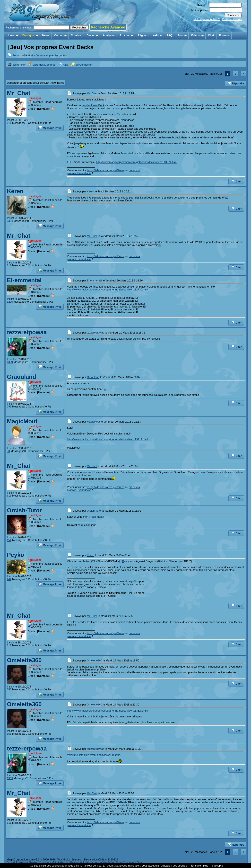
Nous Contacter (125, 862)
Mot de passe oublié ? (207, 19)
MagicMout (22, 421)
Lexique (157, 35)
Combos (76, 35)
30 (9, 451)
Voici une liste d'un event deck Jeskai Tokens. (94, 755)
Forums (224, 35)
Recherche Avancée (108, 27)
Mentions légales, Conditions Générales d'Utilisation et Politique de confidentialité (66, 862)
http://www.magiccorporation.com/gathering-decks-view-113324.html (108, 711)
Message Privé (50, 127)
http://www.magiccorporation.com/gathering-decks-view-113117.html (108, 439)
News (46, 35)
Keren (15, 191)
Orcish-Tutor (25, 510)
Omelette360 (24, 660)
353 (9, 689)
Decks (93, 35)
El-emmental (24, 280)
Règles (142, 35)
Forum (17, 55)
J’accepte (217, 866)
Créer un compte (232, 19)
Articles (126, 35)
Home (13, 35)
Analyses (109, 35)
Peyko (16, 555)
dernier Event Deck (93, 105)
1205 (10, 302)
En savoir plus (200, 866)
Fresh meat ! (96, 517)
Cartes (60, 35)
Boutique (30, 35)
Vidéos (197, 35)
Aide (63, 65)
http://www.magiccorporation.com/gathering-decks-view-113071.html (137, 162)
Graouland (22, 377)
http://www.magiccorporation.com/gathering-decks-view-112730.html (108, 289)
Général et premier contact (52, 55)
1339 (10, 362)
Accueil (11, 862)
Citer (236, 181)
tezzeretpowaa (27, 332)
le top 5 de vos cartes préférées (106, 170)
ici (160, 245)
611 (9, 123)
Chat (211, 35)
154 (9, 540)
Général (28, 55)
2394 (10, 221)
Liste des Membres (42, 65)
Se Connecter (81, 65)
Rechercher (17, 65)
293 (9, 407)
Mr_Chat (19, 93)
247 (9, 579)
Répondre (236, 83)
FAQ (169, 35)
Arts (182, 35)
